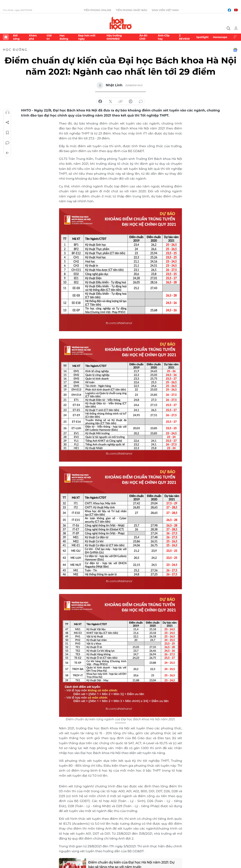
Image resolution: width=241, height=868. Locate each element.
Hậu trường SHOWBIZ (114, 37)
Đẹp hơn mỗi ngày (87, 37)
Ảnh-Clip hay (164, 37)
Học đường (64, 37)
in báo (131, 101)
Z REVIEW (184, 37)
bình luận (141, 101)
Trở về (7, 153)
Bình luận (7, 143)
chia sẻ (100, 101)
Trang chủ (6, 37)
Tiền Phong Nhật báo (131, 10)
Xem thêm (235, 37)
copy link (121, 101)
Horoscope (220, 37)
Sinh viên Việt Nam (165, 10)
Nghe (7, 112)
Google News (235, 50)
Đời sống (16, 37)
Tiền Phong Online (98, 10)
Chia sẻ (7, 123)
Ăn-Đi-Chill (144, 37)
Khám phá (33, 37)
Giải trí (49, 37)
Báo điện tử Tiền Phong (121, 23)
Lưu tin (7, 133)
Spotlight (202, 37)
